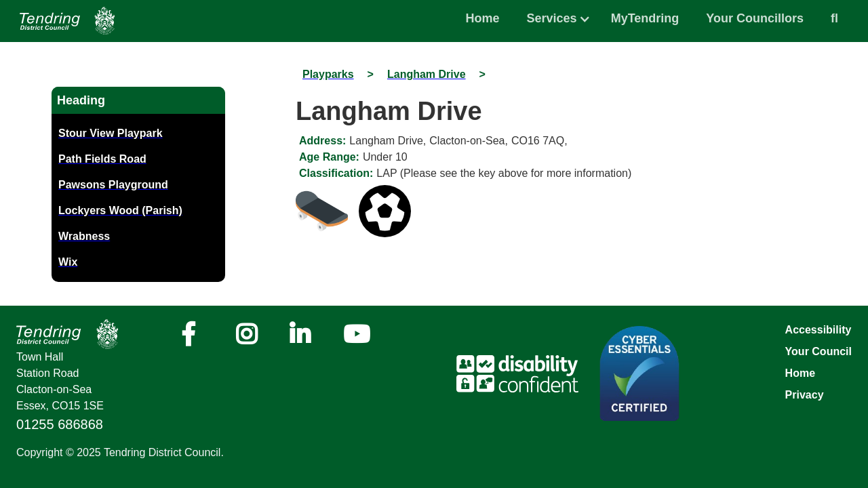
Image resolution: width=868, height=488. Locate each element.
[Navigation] (67, 21)
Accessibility (818, 330)
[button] (552, 15)
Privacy (805, 395)
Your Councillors (755, 18)
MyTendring (645, 18)
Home (483, 18)
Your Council (818, 351)
